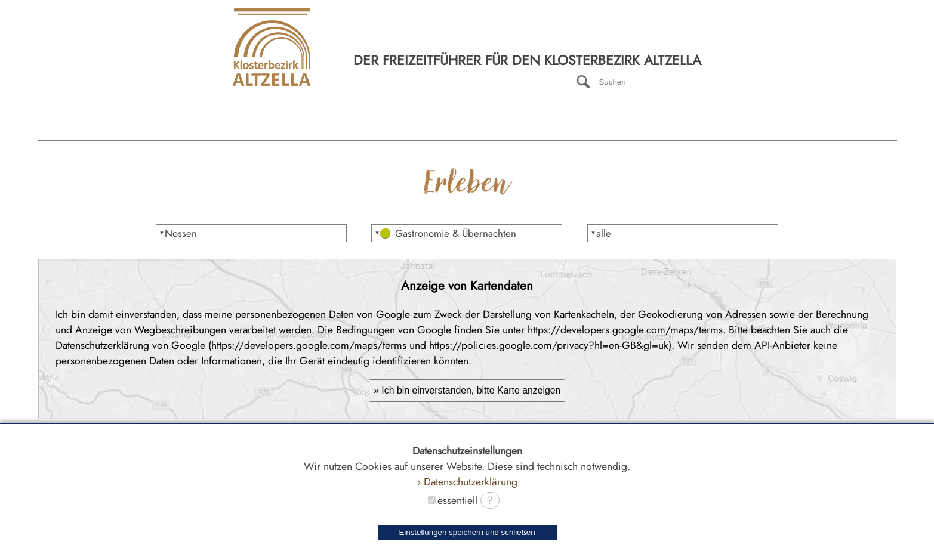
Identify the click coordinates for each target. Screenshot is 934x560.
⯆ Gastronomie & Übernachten (445, 233)
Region (258, 129)
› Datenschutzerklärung (467, 482)
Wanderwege (537, 129)
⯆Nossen (178, 233)
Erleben (397, 129)
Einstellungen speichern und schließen (467, 532)
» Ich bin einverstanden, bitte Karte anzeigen (467, 390)
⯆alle (601, 233)
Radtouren (676, 129)
